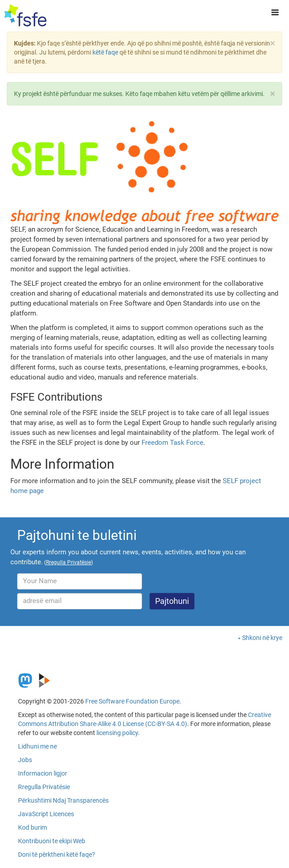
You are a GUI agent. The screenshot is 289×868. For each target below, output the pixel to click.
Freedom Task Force (172, 443)
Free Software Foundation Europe (132, 701)
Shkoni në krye (262, 638)
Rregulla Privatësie (44, 787)
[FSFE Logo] (25, 16)
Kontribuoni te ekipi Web (52, 841)
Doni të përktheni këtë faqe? (57, 854)
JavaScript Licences (46, 814)
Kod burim (32, 827)
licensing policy (117, 733)
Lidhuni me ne (37, 746)
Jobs (25, 760)
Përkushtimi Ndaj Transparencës (63, 800)
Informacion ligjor (43, 773)
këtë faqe (105, 52)
